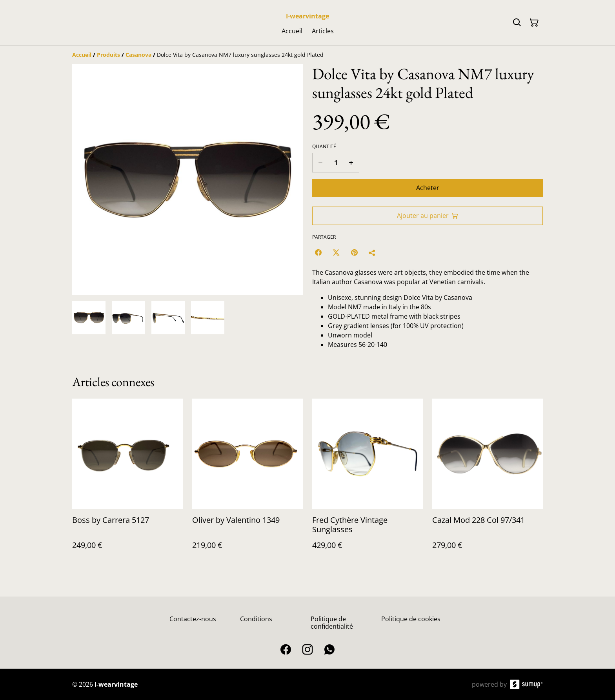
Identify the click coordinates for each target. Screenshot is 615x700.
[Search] (517, 23)
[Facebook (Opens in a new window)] (318, 252)
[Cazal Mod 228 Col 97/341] (488, 482)
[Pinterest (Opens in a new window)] (354, 252)
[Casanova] (138, 55)
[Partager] (372, 252)
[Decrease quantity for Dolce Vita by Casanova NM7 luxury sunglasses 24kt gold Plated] (320, 163)
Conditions (256, 619)
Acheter (428, 188)
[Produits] (108, 55)
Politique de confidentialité (332, 623)
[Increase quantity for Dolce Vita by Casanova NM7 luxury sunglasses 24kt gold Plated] (351, 163)
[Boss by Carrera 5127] (127, 482)
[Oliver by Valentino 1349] (247, 482)
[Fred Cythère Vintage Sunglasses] (368, 482)
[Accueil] (82, 55)
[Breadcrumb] (307, 55)
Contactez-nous (193, 619)
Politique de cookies (411, 619)
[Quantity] (336, 163)
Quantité (324, 147)
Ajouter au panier (428, 216)
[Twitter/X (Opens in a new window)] (336, 252)
